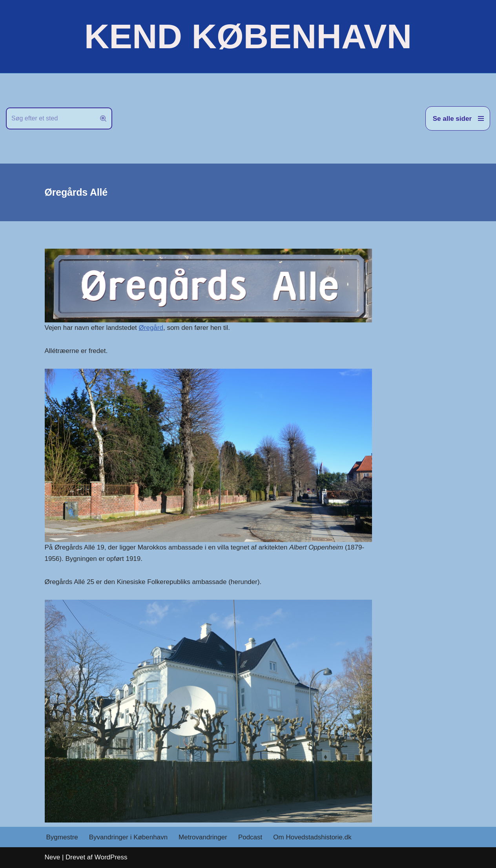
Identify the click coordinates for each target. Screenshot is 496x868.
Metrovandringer (203, 837)
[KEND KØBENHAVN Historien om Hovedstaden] (248, 36)
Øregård (151, 328)
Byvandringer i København (128, 837)
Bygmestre (62, 837)
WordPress (111, 857)
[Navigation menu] (458, 118)
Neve (53, 857)
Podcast (250, 837)
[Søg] (50, 118)
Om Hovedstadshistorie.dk (312, 837)
